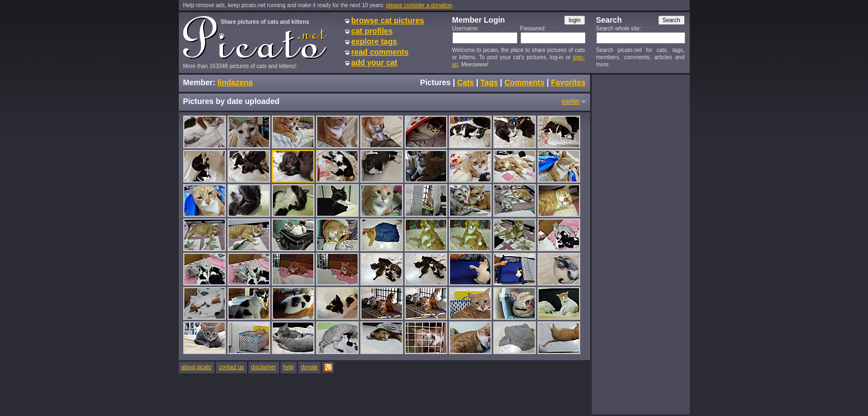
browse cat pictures (388, 20)
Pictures (435, 82)
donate (310, 367)
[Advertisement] (640, 244)
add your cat (374, 63)
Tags (489, 82)
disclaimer (264, 367)
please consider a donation (419, 5)
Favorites (568, 82)
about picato (197, 367)
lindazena (235, 82)
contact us (231, 367)
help (289, 367)
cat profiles (372, 31)
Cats (466, 82)
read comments (380, 52)
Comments (524, 82)
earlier (570, 101)
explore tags (374, 41)
